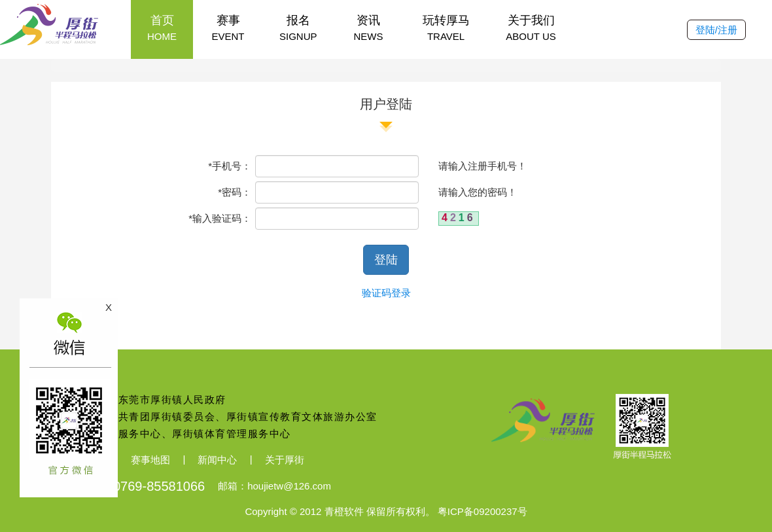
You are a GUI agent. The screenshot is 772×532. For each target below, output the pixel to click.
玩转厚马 (446, 28)
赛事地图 (150, 460)
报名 (298, 28)
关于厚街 (285, 460)
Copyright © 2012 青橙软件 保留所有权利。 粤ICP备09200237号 (386, 512)
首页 (162, 28)
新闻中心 (217, 460)
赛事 (228, 28)
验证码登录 (386, 293)
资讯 (369, 28)
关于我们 (531, 28)
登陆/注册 (716, 30)
